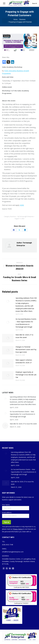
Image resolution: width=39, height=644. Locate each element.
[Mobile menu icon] (4, 3)
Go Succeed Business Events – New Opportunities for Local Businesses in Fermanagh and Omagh (26, 323)
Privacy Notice (18, 529)
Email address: (7, 512)
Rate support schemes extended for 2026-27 (24, 361)
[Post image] (8, 301)
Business (7, 36)
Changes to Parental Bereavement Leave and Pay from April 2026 (26, 349)
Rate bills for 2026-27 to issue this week (24, 336)
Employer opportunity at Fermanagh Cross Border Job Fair (26, 375)
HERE (22, 205)
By (26, 216)
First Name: (6, 505)
